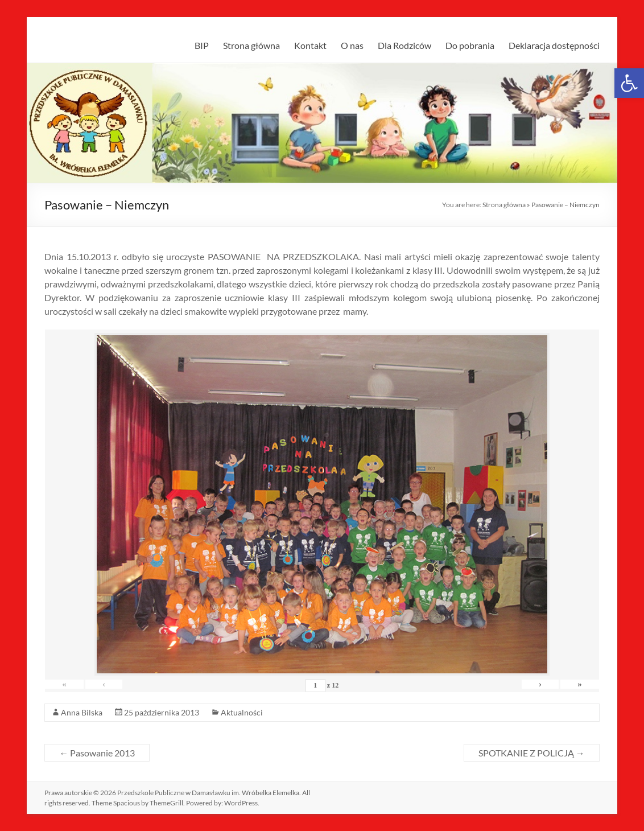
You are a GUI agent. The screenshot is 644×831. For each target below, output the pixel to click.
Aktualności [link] (242, 712)
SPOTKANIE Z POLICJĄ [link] (532, 753)
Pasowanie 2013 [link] (97, 753)
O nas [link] (352, 45)
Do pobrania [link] (470, 45)
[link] (629, 83)
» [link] (579, 684)
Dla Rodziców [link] (404, 45)
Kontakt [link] (310, 45)
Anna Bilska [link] (82, 712)
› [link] (539, 684)
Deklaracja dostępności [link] (554, 45)
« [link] (65, 684)
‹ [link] (105, 684)
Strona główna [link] (251, 45)
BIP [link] (202, 45)
